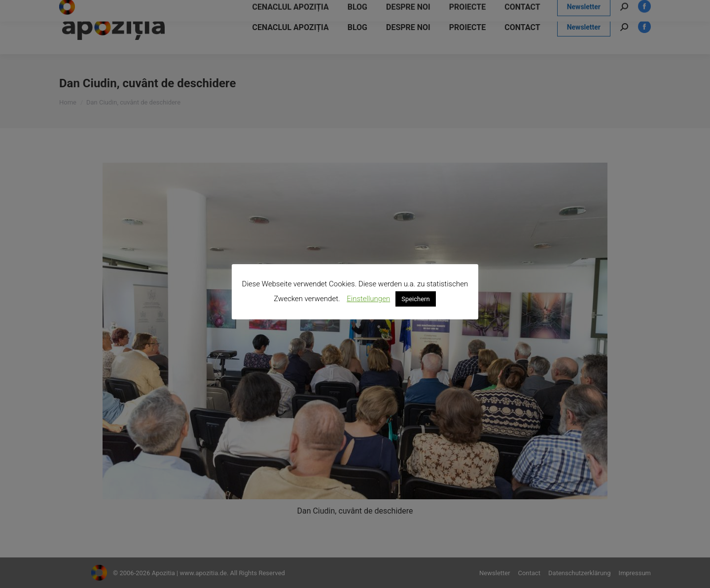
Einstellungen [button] (368, 299)
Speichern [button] (416, 299)
